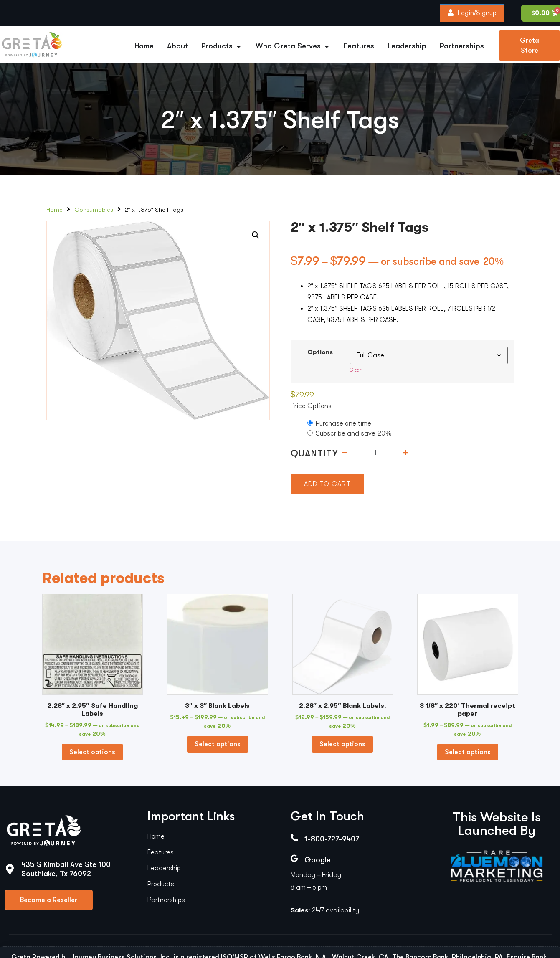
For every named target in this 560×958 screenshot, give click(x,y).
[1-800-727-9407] (294, 838)
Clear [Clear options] (355, 370)
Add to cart (327, 484)
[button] (256, 235)
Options (320, 352)
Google (318, 860)
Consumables (94, 210)
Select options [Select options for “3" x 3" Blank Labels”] (218, 744)
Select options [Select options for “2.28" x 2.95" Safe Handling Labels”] (92, 752)
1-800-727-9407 (332, 839)
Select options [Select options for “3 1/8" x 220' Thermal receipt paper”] (468, 752)
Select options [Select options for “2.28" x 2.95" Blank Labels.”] (342, 744)
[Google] (294, 858)
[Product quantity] (375, 453)
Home (54, 210)
